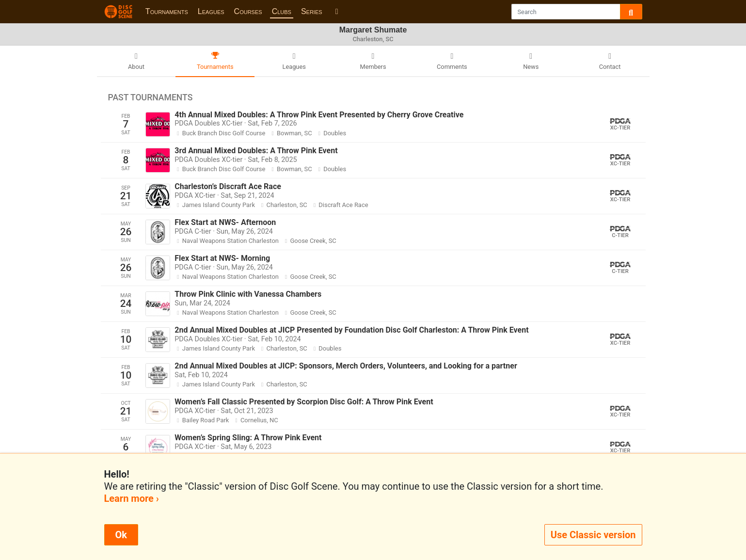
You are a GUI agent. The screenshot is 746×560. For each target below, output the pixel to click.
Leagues (211, 11)
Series (312, 11)
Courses (248, 11)
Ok (121, 535)
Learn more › (132, 498)
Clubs (282, 11)
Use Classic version (593, 535)
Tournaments (167, 11)
